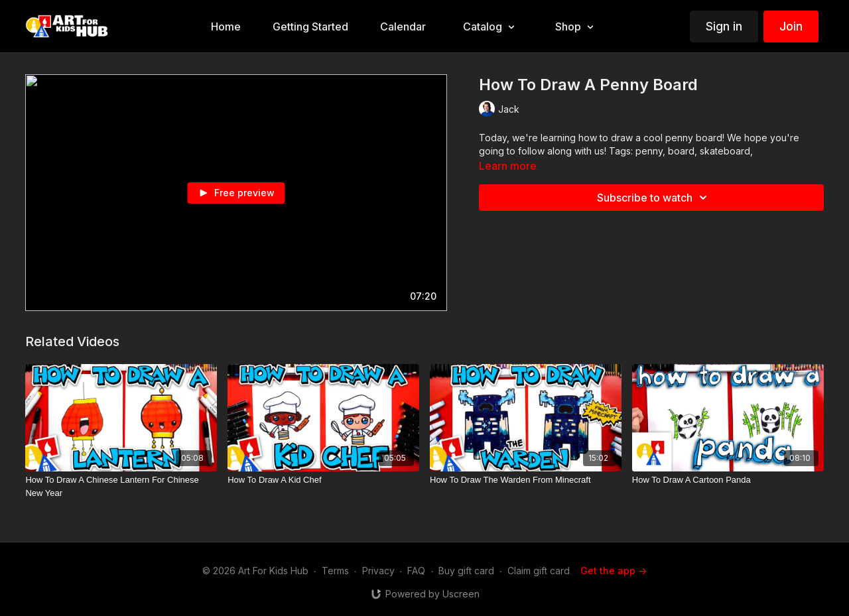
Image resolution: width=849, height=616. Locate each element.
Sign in (724, 26)
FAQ (416, 571)
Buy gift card (466, 571)
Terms (335, 571)
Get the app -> (614, 571)
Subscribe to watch (654, 198)
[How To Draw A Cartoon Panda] (728, 480)
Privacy (378, 571)
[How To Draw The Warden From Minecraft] (526, 480)
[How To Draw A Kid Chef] (323, 480)
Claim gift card (539, 571)
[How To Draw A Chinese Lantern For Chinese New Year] (121, 486)
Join (791, 26)
